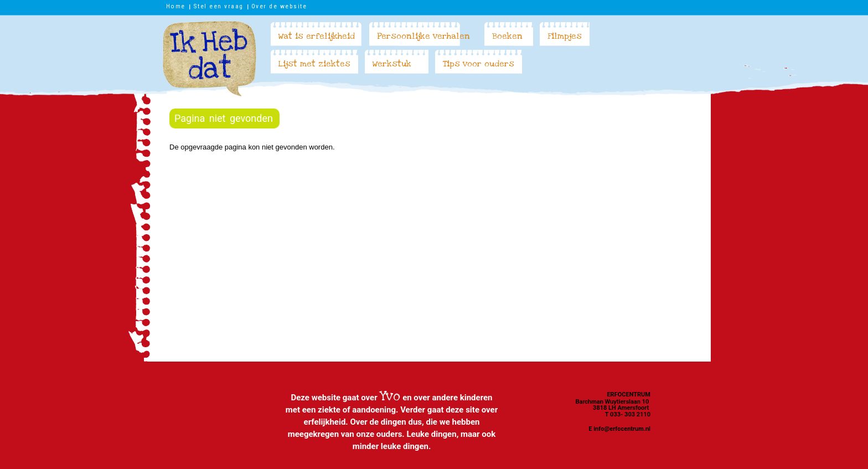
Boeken (507, 36)
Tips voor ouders (479, 64)
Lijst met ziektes (314, 64)
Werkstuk (392, 64)
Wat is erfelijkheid (317, 36)
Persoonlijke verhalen (423, 36)
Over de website (279, 6)
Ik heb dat (210, 59)
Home (176, 6)
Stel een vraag (218, 6)
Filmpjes (565, 36)
